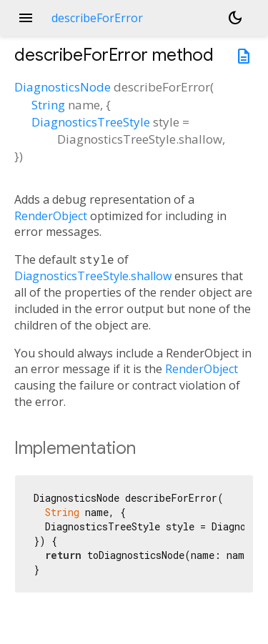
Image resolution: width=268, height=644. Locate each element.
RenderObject (51, 216)
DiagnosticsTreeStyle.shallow (93, 276)
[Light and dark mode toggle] (235, 18)
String (48, 105)
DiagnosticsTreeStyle (91, 122)
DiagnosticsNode (63, 87)
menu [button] (26, 18)
